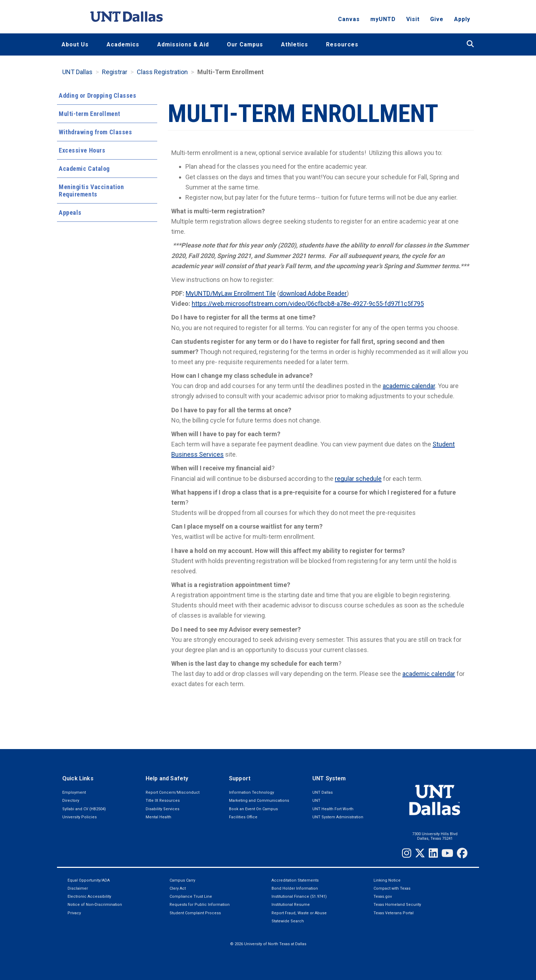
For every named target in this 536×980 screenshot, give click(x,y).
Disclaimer (78, 888)
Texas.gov (383, 897)
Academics (123, 44)
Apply (462, 20)
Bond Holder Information (295, 888)
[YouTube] (447, 853)
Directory (71, 801)
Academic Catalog (84, 169)
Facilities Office (243, 817)
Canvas (349, 20)
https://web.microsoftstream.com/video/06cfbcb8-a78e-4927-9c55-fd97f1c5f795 (308, 304)
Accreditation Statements (295, 880)
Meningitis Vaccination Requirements (91, 191)
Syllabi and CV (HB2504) (84, 809)
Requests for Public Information (200, 905)
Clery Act (178, 888)
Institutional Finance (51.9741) (299, 897)
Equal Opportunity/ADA (89, 880)
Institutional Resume (291, 905)
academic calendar (409, 386)
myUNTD (383, 20)
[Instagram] (407, 853)
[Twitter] (420, 853)
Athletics (295, 44)
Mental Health (158, 817)
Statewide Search (288, 921)
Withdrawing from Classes (95, 132)
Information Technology (251, 792)
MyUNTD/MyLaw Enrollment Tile (231, 293)
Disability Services (162, 809)
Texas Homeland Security (397, 905)
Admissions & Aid (183, 44)
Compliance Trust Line (191, 897)
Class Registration (162, 72)
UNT (316, 801)
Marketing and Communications (259, 801)
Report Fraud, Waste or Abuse (299, 913)
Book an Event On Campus (253, 809)
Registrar (115, 72)
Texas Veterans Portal (394, 913)
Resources (342, 44)
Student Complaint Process (195, 913)
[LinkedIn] (433, 853)
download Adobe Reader (313, 293)
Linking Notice (387, 880)
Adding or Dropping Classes (98, 95)
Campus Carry (182, 880)
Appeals (70, 212)
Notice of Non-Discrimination (95, 905)
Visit (413, 20)
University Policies (79, 817)
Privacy (74, 913)
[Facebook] (462, 853)
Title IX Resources (163, 801)
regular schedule (358, 479)
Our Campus (245, 44)
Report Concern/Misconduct (173, 792)
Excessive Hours (82, 150)
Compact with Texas (392, 888)
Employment (74, 792)
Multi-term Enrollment (90, 114)
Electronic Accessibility (89, 897)
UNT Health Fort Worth (333, 809)
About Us (75, 44)
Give (437, 20)
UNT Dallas (77, 72)
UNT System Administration (338, 817)
